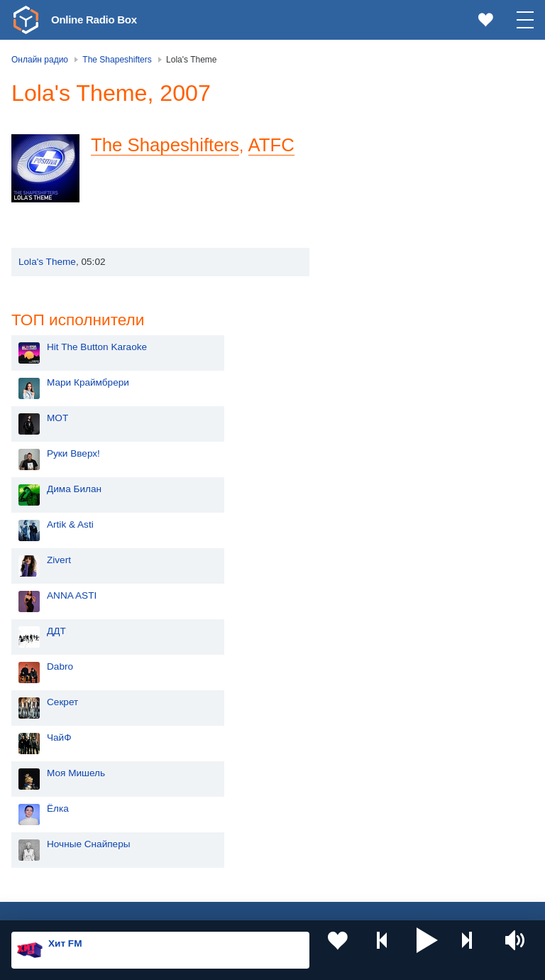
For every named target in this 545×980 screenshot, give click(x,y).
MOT (367, 190)
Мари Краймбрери (397, 154)
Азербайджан (66, 865)
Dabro (369, 439)
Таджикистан (242, 769)
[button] (427, 950)
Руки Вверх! (383, 225)
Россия (52, 723)
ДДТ (366, 403)
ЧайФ (369, 510)
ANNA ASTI (381, 367)
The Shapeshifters (165, 173)
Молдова (56, 746)
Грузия (229, 841)
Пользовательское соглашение (188, 904)
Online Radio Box (102, 19)
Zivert (368, 332)
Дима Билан (384, 261)
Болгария (235, 793)
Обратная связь (433, 904)
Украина (232, 723)
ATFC (271, 173)
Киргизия (56, 769)
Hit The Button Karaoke (406, 119)
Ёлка (367, 581)
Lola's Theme (47, 289)
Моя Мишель (385, 545)
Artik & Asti (380, 296)
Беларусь (57, 841)
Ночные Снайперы (398, 616)
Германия (235, 865)
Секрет (372, 474)
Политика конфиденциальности (325, 904)
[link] (26, 20)
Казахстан (236, 746)
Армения (56, 793)
